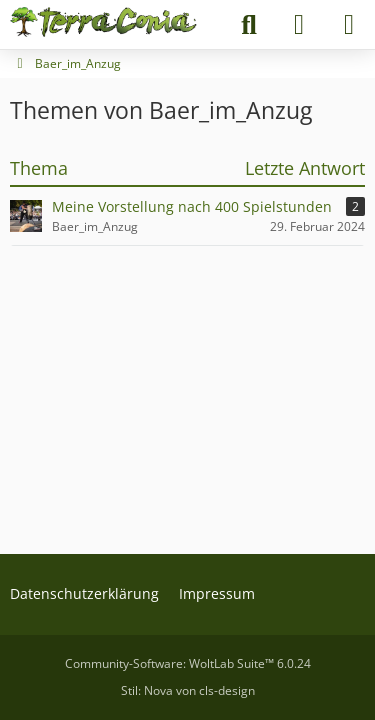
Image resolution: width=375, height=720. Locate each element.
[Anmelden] (299, 25)
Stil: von (188, 690)
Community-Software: (188, 663)
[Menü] (349, 25)
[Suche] (249, 25)
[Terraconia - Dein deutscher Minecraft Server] (103, 22)
